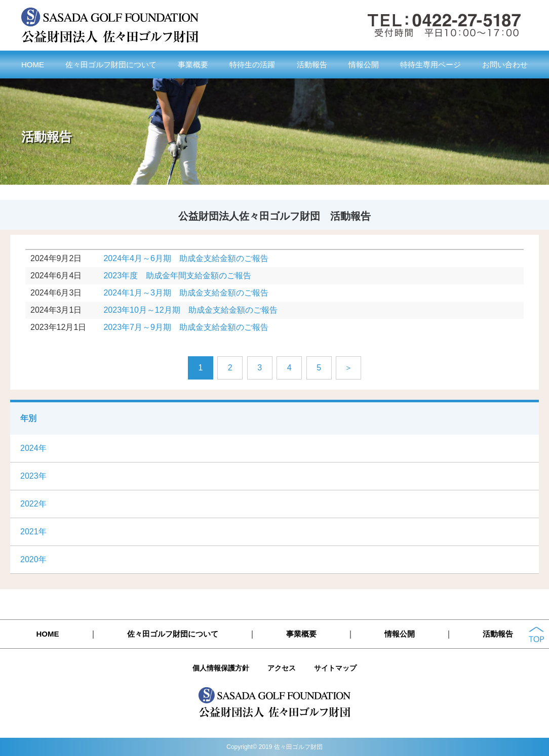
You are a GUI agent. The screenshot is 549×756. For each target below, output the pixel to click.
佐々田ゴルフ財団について (111, 65)
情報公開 (364, 65)
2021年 (33, 532)
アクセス (282, 668)
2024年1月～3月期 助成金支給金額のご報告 (186, 293)
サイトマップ (335, 668)
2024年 (33, 448)
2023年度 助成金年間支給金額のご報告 (177, 276)
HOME (33, 65)
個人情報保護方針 (221, 668)
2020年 (33, 559)
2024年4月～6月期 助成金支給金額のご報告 (186, 258)
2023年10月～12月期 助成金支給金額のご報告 (190, 310)
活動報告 (312, 65)
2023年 (33, 476)
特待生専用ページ (430, 65)
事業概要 (193, 65)
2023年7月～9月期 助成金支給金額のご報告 (186, 327)
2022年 (33, 504)
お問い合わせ (505, 65)
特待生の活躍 (252, 65)
